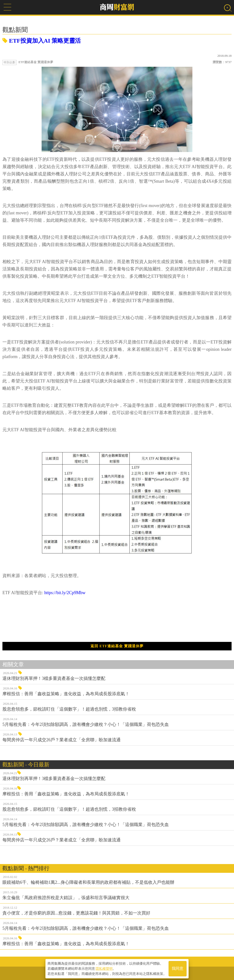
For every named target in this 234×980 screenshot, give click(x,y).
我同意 (178, 968)
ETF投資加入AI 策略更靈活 (42, 41)
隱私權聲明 (104, 968)
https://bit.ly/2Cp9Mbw (65, 593)
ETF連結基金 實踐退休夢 (36, 62)
